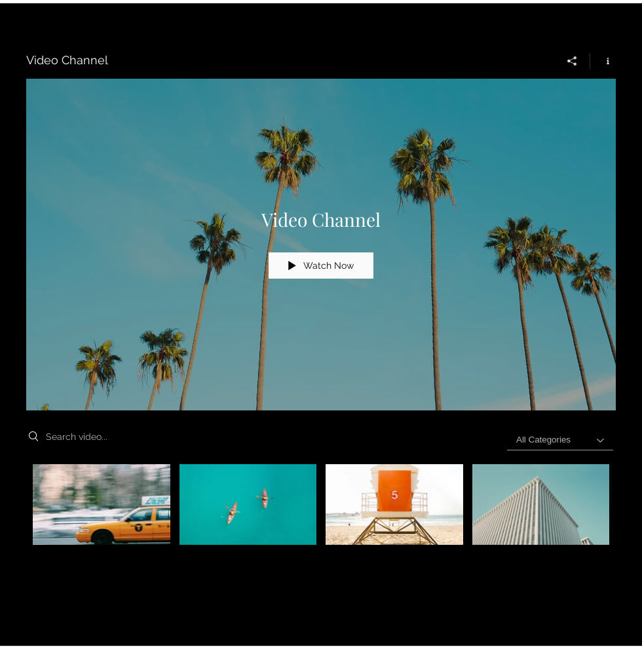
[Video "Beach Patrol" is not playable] (394, 504)
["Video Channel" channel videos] (321, 513)
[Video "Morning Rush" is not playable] (102, 504)
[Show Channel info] (603, 61)
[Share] (572, 61)
